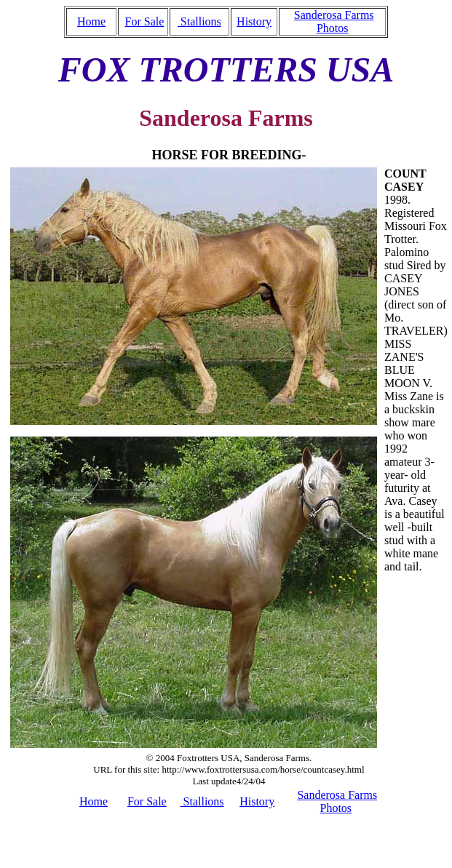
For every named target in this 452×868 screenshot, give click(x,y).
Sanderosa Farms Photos (334, 21)
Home (91, 21)
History (254, 21)
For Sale (145, 21)
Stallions (199, 21)
